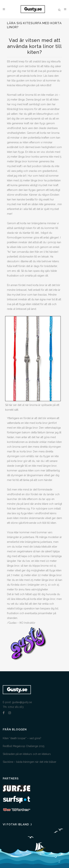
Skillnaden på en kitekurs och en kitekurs (27, 754)
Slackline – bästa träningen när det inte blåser (30, 762)
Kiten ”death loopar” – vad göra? (22, 738)
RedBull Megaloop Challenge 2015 (24, 746)
